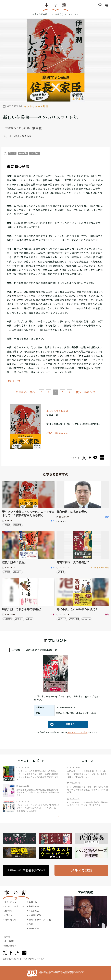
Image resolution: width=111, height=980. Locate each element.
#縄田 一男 (62, 619)
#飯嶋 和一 (19, 619)
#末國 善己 (8, 619)
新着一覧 (33, 902)
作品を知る (34, 911)
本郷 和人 (35, 153)
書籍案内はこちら (27, 870)
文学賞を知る (35, 915)
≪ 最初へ (21, 392)
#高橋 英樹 (17, 525)
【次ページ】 (14, 381)
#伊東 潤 (7, 525)
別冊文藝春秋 (10, 946)
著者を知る (34, 906)
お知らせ (8, 915)
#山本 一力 (87, 619)
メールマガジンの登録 (77, 732)
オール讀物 (9, 941)
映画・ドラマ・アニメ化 (40, 920)
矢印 (56, 816)
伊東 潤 (12, 153)
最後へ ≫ (90, 392)
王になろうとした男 (57, 411)
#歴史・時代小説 (22, 136)
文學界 (7, 937)
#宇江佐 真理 (74, 619)
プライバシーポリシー (14, 906)
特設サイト (34, 928)
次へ (79, 392)
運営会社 (8, 911)
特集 (31, 924)
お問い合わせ (10, 920)
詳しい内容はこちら (57, 433)
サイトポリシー (11, 902)
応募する (61, 724)
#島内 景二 (17, 572)
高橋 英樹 (23, 153)
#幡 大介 (30, 619)
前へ (32, 392)
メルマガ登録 (81, 870)
